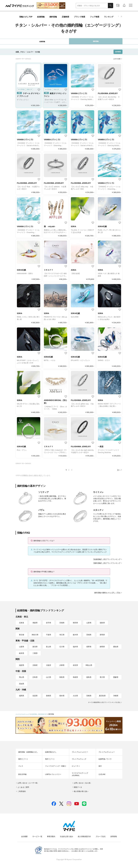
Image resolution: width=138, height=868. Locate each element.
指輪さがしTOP (26, 17)
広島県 (35, 677)
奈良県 (75, 665)
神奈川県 (35, 635)
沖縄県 (116, 696)
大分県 (75, 696)
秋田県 (75, 623)
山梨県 (22, 647)
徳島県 (89, 677)
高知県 (22, 684)
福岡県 (22, 696)
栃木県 (75, 635)
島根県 (75, 677)
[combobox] (92, 6)
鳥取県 (62, 677)
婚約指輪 (53, 17)
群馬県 (102, 635)
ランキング (109, 17)
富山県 (48, 647)
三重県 (35, 653)
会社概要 (24, 836)
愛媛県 (116, 677)
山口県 (48, 677)
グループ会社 (101, 836)
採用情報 (114, 836)
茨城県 (89, 635)
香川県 (102, 677)
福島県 (102, 623)
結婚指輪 (41, 17)
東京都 (22, 635)
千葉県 (48, 635)
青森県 (35, 623)
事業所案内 (51, 836)
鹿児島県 (102, 696)
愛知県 (116, 647)
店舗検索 (65, 17)
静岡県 (102, 647)
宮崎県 (89, 696)
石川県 (62, 647)
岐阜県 (22, 653)
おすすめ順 (118, 59)
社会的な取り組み (67, 836)
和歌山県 (89, 665)
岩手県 (48, 623)
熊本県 (62, 696)
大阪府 (48, 665)
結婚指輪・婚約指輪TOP (39, 714)
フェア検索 (95, 17)
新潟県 (35, 647)
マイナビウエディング (23, 714)
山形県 (89, 623)
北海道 (22, 623)
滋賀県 (22, 665)
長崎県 (48, 696)
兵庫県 (62, 665)
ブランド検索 (80, 17)
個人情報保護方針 (84, 836)
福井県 (75, 647)
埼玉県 (62, 635)
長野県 (89, 647)
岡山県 (22, 677)
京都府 (35, 665)
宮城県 (62, 623)
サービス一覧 (37, 836)
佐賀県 (35, 696)
